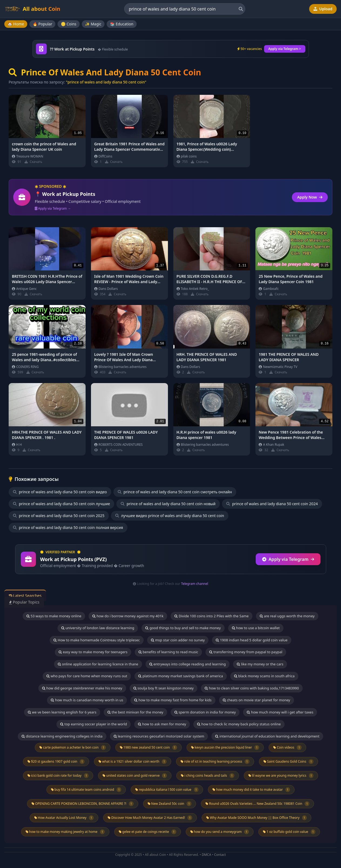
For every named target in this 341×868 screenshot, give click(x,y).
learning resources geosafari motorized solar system (159, 736)
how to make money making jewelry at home (65, 832)
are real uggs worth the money (287, 616)
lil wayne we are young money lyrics (281, 776)
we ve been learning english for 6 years (62, 712)
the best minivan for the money (135, 712)
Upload (323, 9)
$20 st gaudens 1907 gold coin (56, 762)
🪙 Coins (68, 24)
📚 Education (121, 24)
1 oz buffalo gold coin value (289, 832)
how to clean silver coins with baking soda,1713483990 (252, 688)
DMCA (206, 855)
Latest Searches (28, 596)
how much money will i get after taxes (280, 712)
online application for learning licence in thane (98, 664)
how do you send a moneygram (220, 832)
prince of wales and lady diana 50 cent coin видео (60, 492)
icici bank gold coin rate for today (58, 776)
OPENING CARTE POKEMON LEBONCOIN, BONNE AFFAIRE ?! (83, 804)
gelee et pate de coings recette (148, 832)
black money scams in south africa (264, 676)
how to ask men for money (162, 724)
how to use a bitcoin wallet (256, 628)
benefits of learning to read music (168, 652)
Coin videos (287, 748)
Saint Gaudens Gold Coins (288, 762)
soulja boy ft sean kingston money (164, 688)
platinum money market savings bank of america (180, 676)
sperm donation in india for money (205, 712)
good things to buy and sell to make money (183, 628)
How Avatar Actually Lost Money (64, 818)
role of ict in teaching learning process (215, 762)
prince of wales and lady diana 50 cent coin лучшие (61, 504)
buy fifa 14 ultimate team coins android (86, 790)
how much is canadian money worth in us (87, 700)
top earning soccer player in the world (94, 724)
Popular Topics (27, 602)
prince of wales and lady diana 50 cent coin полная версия (68, 527)
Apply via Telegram (288, 559)
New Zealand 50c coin (170, 804)
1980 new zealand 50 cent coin (148, 748)
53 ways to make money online (54, 616)
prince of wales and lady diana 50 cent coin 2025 (59, 516)
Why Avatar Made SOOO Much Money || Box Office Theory (256, 818)
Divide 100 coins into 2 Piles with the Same (211, 616)
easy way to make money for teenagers (93, 652)
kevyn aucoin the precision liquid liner (225, 748)
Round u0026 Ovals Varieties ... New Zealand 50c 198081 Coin (257, 804)
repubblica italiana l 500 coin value (167, 790)
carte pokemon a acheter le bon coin (73, 748)
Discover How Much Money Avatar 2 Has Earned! (150, 818)
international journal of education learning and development (267, 736)
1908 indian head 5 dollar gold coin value (252, 640)
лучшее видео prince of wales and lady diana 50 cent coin (170, 516)
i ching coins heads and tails (208, 776)
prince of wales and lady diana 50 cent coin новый (168, 504)
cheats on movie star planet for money (256, 700)
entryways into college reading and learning (188, 664)
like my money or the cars (260, 664)
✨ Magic (93, 24)
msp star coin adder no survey (178, 640)
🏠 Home (16, 24)
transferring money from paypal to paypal (246, 652)
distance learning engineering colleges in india (62, 736)
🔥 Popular (43, 24)
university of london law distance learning (98, 628)
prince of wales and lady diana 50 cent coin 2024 (272, 504)
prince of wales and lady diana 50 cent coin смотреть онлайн (175, 492)
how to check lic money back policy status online (239, 724)
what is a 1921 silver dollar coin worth (133, 762)
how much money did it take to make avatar (251, 790)
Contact (220, 855)
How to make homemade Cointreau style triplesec (97, 640)
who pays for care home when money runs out (87, 676)
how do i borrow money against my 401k (128, 616)
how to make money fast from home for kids (173, 700)
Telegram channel (195, 584)
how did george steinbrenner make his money (82, 688)
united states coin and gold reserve (135, 776)
